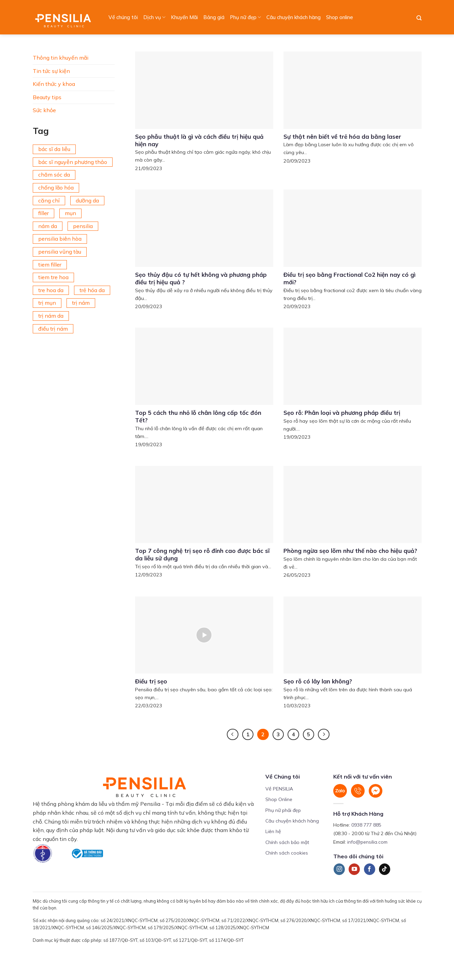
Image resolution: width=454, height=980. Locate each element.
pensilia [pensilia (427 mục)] (83, 226)
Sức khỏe (44, 110)
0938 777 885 (366, 825)
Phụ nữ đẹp (245, 17)
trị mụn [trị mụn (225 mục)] (47, 303)
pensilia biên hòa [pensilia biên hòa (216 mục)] (60, 239)
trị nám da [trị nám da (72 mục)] (51, 316)
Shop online (340, 17)
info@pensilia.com (367, 842)
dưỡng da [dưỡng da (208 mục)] (87, 200)
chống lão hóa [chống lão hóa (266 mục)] (56, 187)
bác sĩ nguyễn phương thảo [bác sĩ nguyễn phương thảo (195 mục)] (73, 162)
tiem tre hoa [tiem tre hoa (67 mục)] (53, 277)
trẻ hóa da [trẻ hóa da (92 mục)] (92, 290)
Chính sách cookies (287, 853)
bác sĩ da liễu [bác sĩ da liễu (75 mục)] (54, 149)
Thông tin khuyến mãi (61, 58)
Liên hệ (273, 831)
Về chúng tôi (123, 17)
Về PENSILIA (279, 789)
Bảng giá (214, 17)
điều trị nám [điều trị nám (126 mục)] (53, 329)
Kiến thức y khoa (54, 84)
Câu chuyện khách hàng (294, 17)
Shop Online (279, 799)
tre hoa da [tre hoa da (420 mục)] (51, 290)
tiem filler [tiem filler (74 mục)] (50, 265)
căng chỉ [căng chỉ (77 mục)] (49, 200)
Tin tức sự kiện (51, 71)
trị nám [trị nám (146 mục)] (81, 303)
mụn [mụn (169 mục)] (70, 213)
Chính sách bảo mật (287, 842)
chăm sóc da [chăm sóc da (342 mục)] (54, 175)
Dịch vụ (154, 17)
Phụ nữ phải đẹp (283, 810)
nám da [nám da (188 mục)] (48, 226)
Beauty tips (47, 97)
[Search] (419, 18)
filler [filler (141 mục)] (43, 213)
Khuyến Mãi (184, 17)
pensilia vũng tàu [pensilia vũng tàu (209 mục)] (60, 252)
